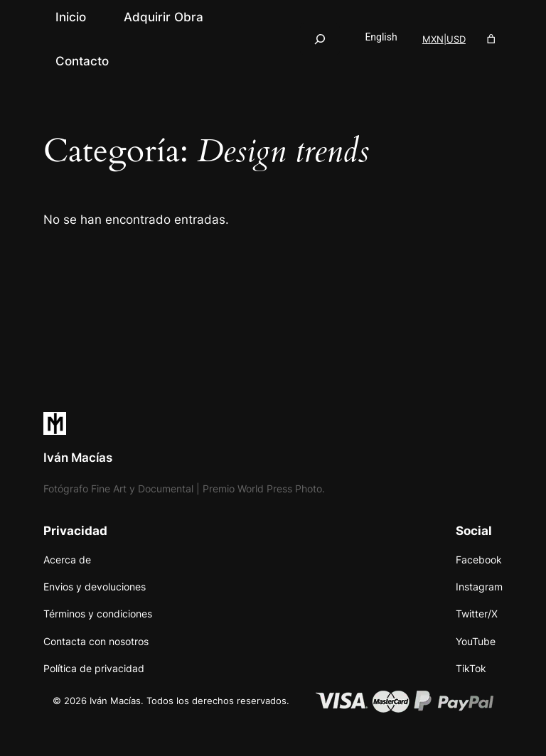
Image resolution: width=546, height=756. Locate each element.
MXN (433, 39)
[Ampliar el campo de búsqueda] (320, 39)
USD (456, 39)
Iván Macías (78, 458)
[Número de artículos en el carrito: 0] (491, 39)
